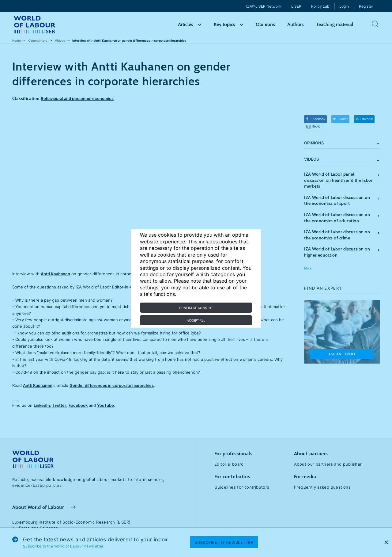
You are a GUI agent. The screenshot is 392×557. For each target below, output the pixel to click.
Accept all (196, 320)
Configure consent (196, 308)
